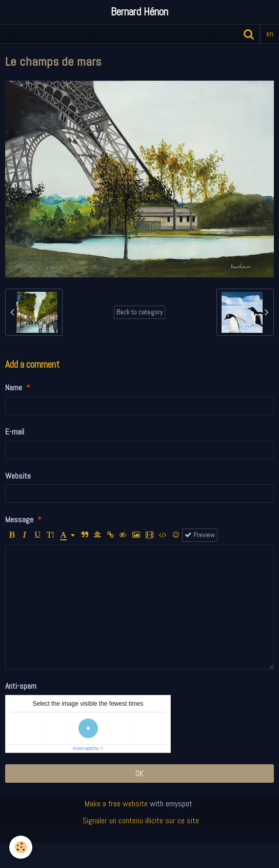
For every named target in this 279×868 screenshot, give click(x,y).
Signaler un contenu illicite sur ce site (141, 820)
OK (139, 773)
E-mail (15, 432)
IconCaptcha (86, 748)
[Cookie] (21, 847)
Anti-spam (21, 686)
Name (14, 388)
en (270, 34)
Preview (200, 535)
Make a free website (116, 804)
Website (18, 476)
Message (19, 520)
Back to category (139, 312)
